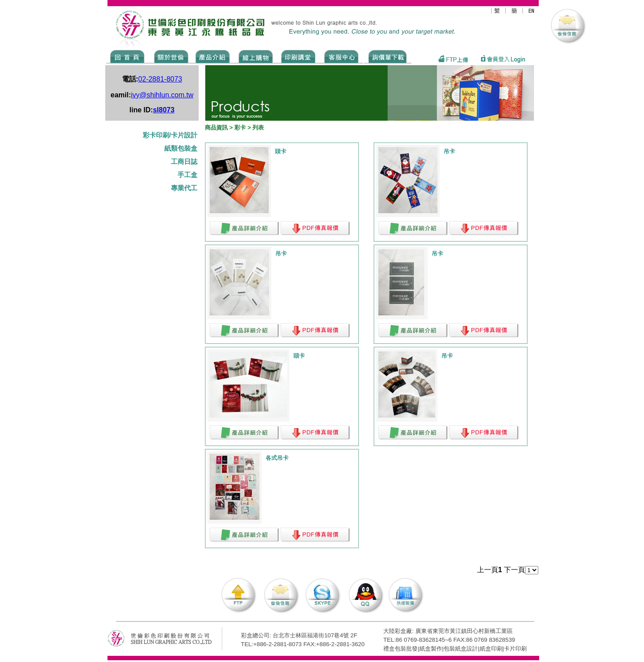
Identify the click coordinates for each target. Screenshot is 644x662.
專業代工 (184, 188)
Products (212, 56)
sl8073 (164, 110)
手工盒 (187, 175)
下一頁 (514, 570)
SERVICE (342, 56)
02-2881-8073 (160, 79)
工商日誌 (184, 162)
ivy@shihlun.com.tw (162, 95)
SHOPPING (255, 56)
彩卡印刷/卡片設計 (170, 135)
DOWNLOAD (388, 56)
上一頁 (488, 570)
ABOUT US (170, 56)
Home (128, 56)
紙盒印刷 (491, 649)
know (298, 56)
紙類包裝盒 (181, 148)
